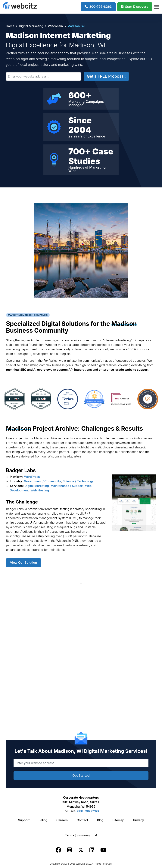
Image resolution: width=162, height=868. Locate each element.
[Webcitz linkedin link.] (92, 850)
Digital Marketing (31, 26)
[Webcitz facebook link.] (58, 850)
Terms (81, 835)
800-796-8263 (88, 811)
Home (10, 26)
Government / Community (43, 481)
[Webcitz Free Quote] (135, 7)
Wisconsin (55, 26)
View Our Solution (23, 563)
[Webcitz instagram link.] (70, 850)
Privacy (139, 820)
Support (24, 820)
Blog (100, 820)
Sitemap (118, 820)
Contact (82, 820)
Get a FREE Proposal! (106, 76)
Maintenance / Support (67, 486)
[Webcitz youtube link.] (103, 850)
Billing (43, 820)
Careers (62, 820)
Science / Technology (78, 481)
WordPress (32, 477)
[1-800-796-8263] (98, 7)
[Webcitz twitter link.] (81, 850)
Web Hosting (40, 490)
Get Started (81, 775)
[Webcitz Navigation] (156, 7)
